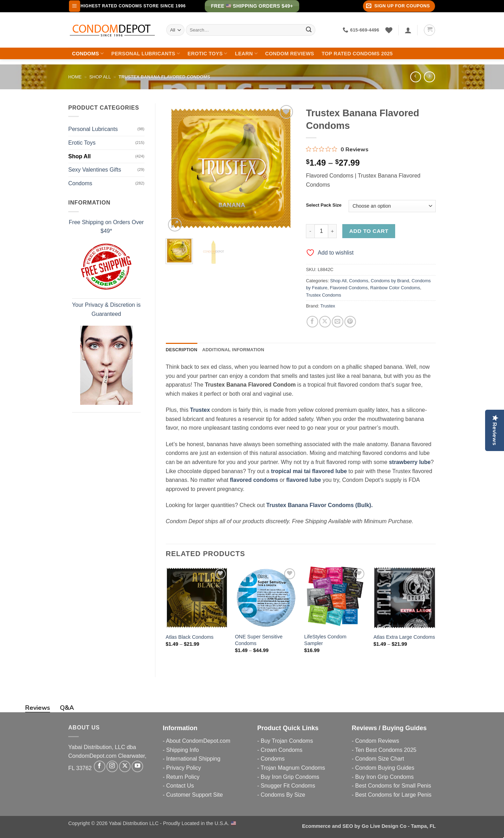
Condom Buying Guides (385, 768)
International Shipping (193, 759)
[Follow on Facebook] (100, 766)
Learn (246, 53)
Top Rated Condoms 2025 (357, 54)
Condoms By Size (283, 795)
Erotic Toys (208, 53)
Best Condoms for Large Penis (393, 795)
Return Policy (183, 777)
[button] (75, 6)
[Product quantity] (321, 231)
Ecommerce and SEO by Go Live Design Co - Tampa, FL (369, 826)
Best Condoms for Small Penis (393, 786)
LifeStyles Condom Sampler (325, 640)
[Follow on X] (125, 766)
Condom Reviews (289, 54)
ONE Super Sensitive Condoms (259, 640)
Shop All (100, 77)
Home (75, 77)
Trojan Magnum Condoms (293, 768)
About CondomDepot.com (198, 741)
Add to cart (369, 231)
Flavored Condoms (349, 288)
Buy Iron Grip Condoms (290, 777)
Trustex (328, 306)
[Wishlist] (389, 30)
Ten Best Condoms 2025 (386, 750)
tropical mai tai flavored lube (309, 471)
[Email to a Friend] (338, 322)
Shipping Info (183, 750)
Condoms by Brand (390, 281)
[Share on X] (325, 322)
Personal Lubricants (146, 53)
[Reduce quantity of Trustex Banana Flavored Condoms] (310, 231)
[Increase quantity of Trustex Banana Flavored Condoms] (332, 231)
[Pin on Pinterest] (350, 322)
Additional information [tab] (233, 350)
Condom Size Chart (380, 759)
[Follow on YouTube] (137, 766)
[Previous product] (429, 77)
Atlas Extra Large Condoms (404, 637)
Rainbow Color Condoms (395, 288)
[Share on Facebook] (312, 322)
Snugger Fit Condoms (288, 786)
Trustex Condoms (324, 295)
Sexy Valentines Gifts (95, 170)
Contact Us (180, 786)
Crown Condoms (282, 750)
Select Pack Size (324, 205)
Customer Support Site (195, 795)
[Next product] (416, 77)
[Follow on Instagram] (112, 766)
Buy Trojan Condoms (287, 741)
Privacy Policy (184, 768)
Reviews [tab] (38, 708)
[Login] (408, 30)
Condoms (88, 53)
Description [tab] (182, 350)
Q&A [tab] (67, 708)
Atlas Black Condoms (190, 637)
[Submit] (309, 30)
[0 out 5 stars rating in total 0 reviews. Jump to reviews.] (337, 149)
